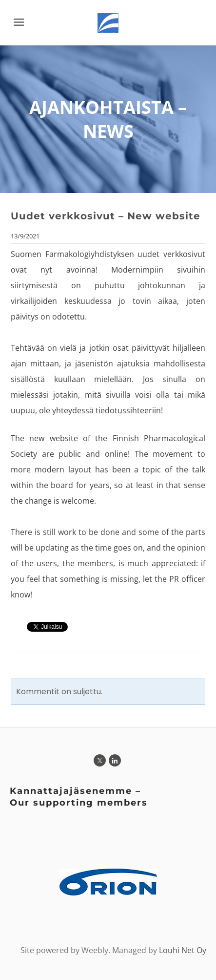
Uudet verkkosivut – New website (106, 216)
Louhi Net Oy (183, 950)
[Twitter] (100, 760)
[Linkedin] (115, 760)
